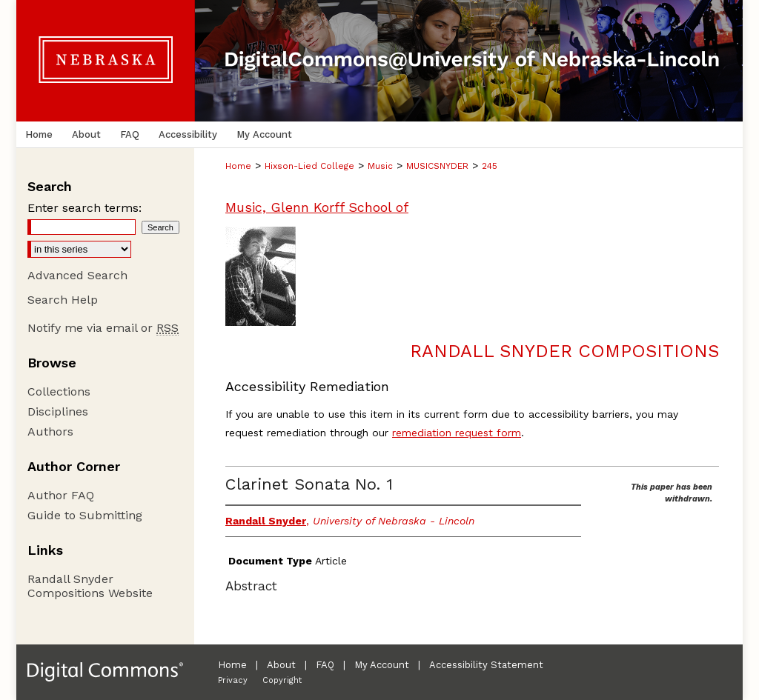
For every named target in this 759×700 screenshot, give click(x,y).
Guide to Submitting (85, 515)
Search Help (63, 300)
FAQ (325, 665)
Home (238, 166)
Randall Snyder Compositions (564, 351)
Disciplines (58, 411)
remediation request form (457, 433)
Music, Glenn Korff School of (317, 207)
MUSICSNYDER (437, 166)
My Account (382, 665)
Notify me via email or (103, 328)
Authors (50, 431)
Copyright (282, 680)
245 (490, 166)
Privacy (233, 680)
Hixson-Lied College (309, 166)
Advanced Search (77, 275)
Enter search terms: (84, 208)
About (281, 665)
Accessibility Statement (486, 665)
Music (380, 166)
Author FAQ (61, 495)
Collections (59, 391)
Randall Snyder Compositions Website (90, 586)
